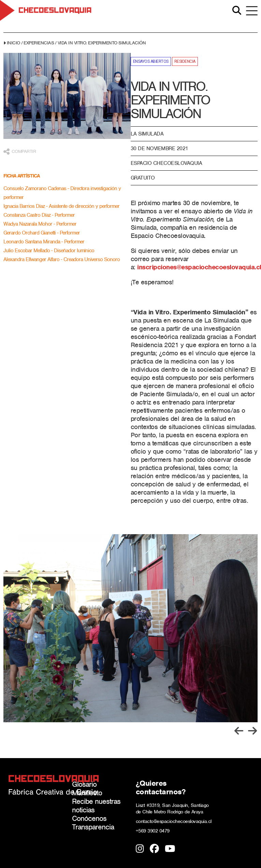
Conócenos (89, 818)
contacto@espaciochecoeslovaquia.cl (174, 821)
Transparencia (93, 827)
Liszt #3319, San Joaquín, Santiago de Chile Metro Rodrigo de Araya (172, 808)
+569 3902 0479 (153, 831)
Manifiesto (87, 793)
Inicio (13, 43)
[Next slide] (252, 731)
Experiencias (39, 43)
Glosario (84, 784)
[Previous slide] (239, 731)
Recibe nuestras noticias (96, 806)
